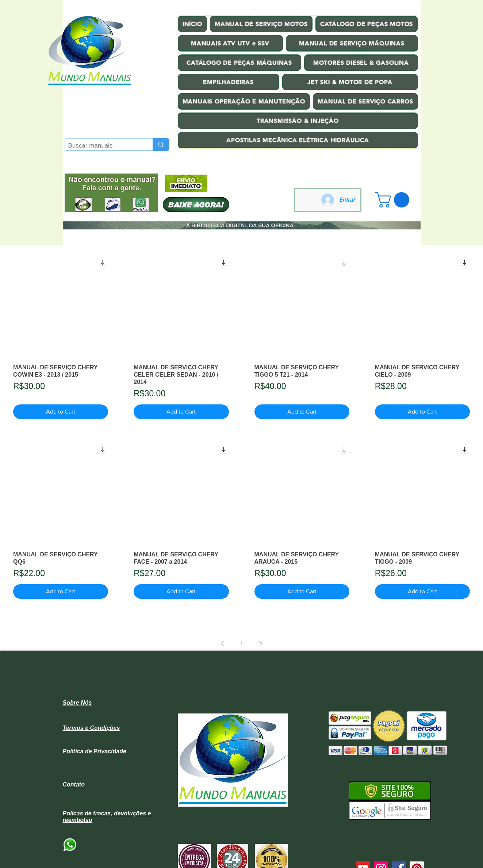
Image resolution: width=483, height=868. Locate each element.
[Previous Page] (223, 644)
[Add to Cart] (61, 412)
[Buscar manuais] (103, 146)
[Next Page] (261, 644)
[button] (394, 200)
